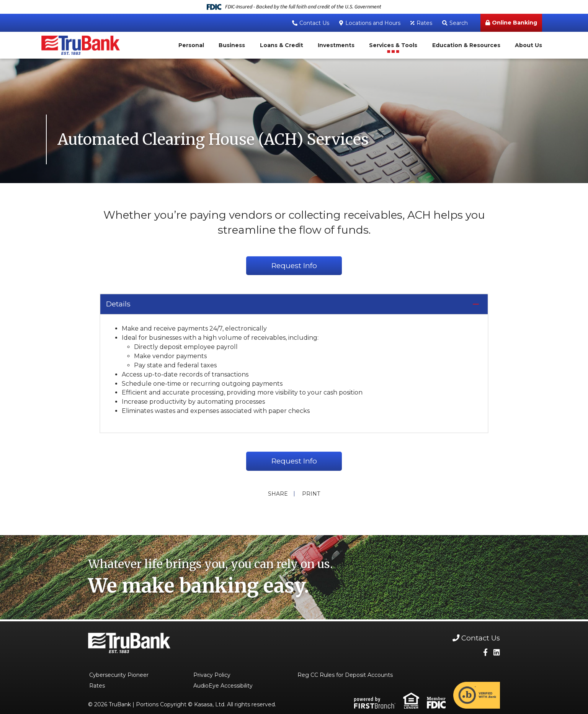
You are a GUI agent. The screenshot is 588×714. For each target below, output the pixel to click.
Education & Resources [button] (466, 45)
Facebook (485, 653)
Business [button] (232, 45)
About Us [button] (528, 45)
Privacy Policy (212, 676)
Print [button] (312, 495)
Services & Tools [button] (393, 45)
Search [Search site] (459, 23)
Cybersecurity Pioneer (119, 676)
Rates (424, 23)
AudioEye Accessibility (223, 687)
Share (277, 495)
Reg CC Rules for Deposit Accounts (345, 676)
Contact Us (314, 23)
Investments (336, 45)
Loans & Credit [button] (282, 45)
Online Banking (514, 23)
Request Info (294, 266)
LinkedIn (497, 653)
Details (119, 305)
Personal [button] (191, 45)
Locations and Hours (373, 23)
